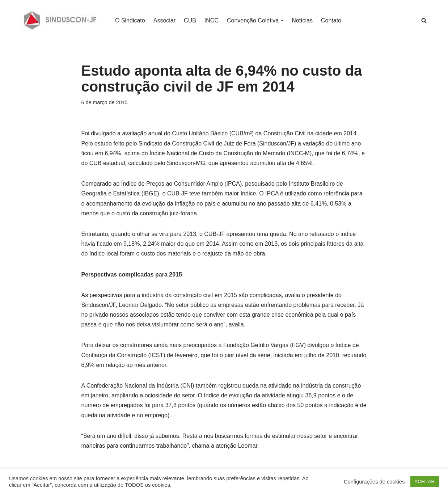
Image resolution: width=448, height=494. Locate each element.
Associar (164, 20)
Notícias (302, 20)
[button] (282, 21)
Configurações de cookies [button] (374, 482)
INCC (212, 20)
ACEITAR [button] (425, 482)
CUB (190, 20)
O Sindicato (130, 20)
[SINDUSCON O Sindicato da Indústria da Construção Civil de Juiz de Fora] (60, 20)
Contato (331, 20)
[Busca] (424, 20)
